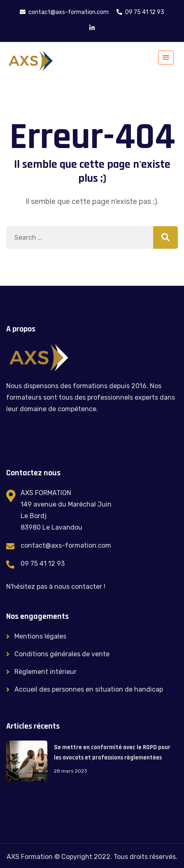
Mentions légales (40, 636)
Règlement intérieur (45, 672)
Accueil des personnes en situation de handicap (89, 689)
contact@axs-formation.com (66, 545)
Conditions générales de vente (62, 654)
